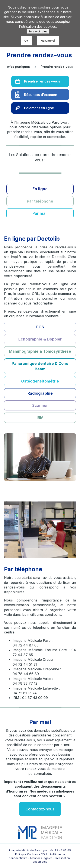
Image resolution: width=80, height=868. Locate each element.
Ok (26, 41)
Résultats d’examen (41, 95)
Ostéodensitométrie (40, 381)
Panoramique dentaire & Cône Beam (40, 366)
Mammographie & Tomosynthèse (40, 351)
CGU (44, 854)
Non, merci (48, 41)
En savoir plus (38, 31)
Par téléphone (40, 201)
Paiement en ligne (39, 108)
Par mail (40, 213)
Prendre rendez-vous (42, 81)
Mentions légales (41, 858)
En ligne (40, 189)
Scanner (40, 405)
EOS (40, 327)
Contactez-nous (40, 809)
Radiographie (40, 393)
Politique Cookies (26, 854)
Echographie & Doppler (40, 339)
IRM (40, 418)
